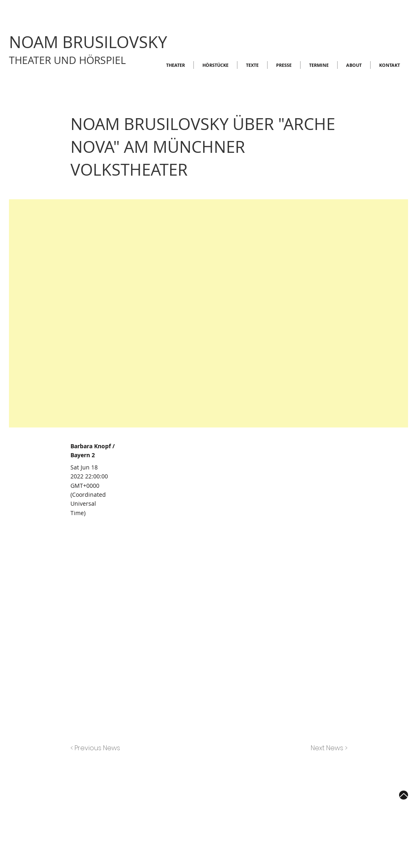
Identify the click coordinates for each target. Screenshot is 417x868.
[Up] (404, 795)
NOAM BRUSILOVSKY (88, 42)
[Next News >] (327, 748)
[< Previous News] (97, 748)
